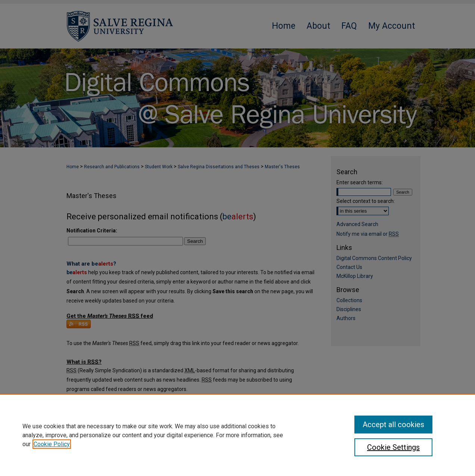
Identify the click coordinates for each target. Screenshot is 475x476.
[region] (237, 435)
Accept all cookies (393, 425)
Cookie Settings (393, 447)
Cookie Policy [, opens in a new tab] (52, 444)
